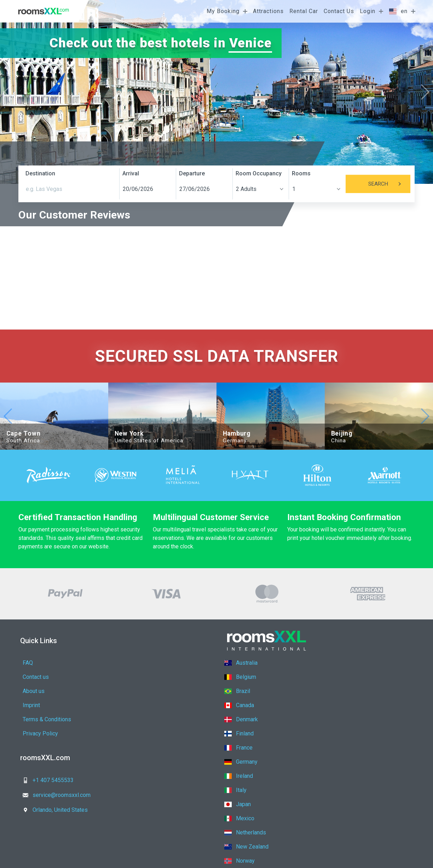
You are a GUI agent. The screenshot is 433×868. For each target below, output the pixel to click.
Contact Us (339, 11)
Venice (250, 43)
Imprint (126, 677)
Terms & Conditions (47, 691)
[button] (425, 92)
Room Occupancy (259, 173)
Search (389, 184)
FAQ (28, 663)
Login (368, 11)
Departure (192, 173)
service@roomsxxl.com (149, 738)
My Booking (223, 11)
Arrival (131, 173)
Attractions (268, 11)
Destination (40, 173)
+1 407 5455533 (46, 738)
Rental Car (304, 11)
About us (34, 677)
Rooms (301, 173)
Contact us (131, 663)
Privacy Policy (135, 691)
